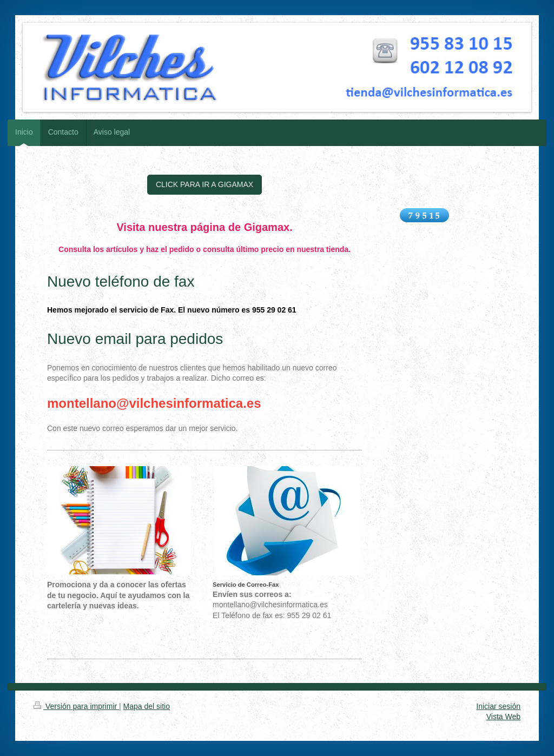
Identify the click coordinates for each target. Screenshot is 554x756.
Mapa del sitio (147, 706)
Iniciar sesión (498, 706)
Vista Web (503, 717)
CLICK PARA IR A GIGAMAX (205, 184)
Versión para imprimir (76, 706)
